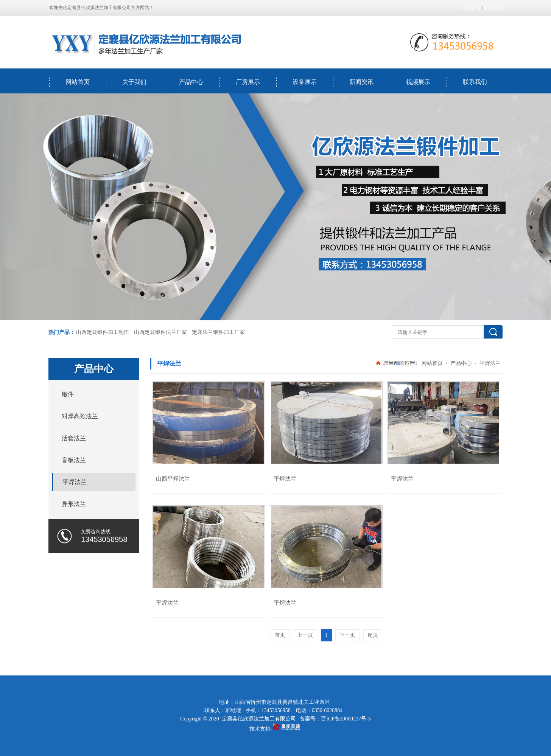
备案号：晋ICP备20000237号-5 (335, 719)
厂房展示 (248, 82)
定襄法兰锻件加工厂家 (218, 332)
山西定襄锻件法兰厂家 (160, 332)
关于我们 (134, 82)
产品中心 (191, 82)
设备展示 (305, 82)
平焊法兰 (489, 363)
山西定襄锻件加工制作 (103, 332)
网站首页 (78, 82)
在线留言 (472, 8)
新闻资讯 (361, 82)
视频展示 (418, 82)
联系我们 (493, 8)
